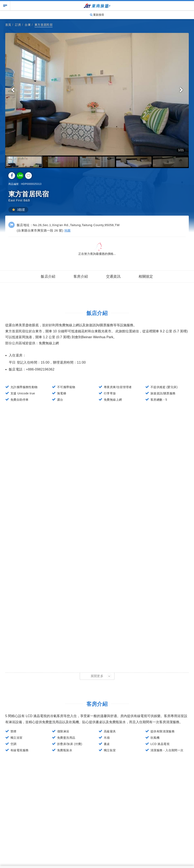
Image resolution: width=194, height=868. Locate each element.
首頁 (8, 25)
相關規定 (146, 277)
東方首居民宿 (44, 25)
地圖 (67, 230)
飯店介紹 (48, 277)
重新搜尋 (97, 15)
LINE (20, 176)
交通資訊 (113, 277)
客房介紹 (81, 277)
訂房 (18, 25)
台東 (28, 25)
